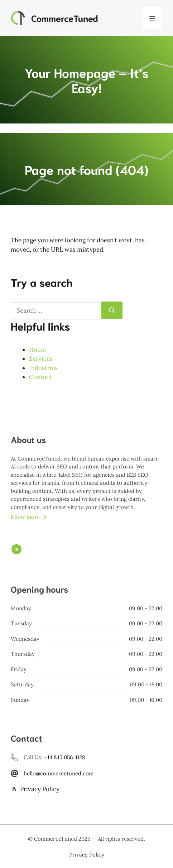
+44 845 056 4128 (64, 757)
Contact (40, 377)
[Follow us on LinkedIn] (16, 549)
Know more (25, 517)
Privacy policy (87, 855)
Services (41, 359)
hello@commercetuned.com (59, 773)
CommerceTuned (65, 18)
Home (37, 350)
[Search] (112, 310)
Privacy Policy (40, 789)
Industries (43, 368)
